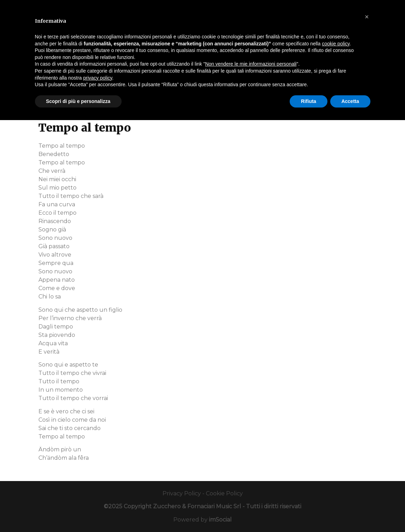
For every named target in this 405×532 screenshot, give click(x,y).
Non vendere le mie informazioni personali (251, 64)
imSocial (220, 520)
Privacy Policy (182, 493)
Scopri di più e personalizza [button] (78, 101)
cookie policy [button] (336, 44)
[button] (367, 17)
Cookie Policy (224, 493)
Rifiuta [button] (309, 101)
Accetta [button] (350, 101)
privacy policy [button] (98, 78)
